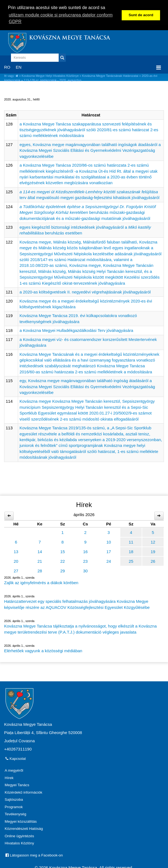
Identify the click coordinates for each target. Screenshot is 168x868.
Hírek (9, 777)
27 (16, 570)
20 (16, 561)
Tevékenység (15, 814)
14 (40, 551)
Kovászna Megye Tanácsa (69, 38)
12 (153, 541)
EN (19, 67)
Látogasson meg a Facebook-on (34, 855)
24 (109, 561)
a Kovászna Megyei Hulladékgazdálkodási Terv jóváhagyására (76, 330)
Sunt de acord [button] (141, 15)
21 (40, 561)
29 (63, 570)
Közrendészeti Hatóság (24, 828)
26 (153, 561)
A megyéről (14, 770)
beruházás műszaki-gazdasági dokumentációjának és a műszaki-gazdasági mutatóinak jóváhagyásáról (88, 212)
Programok (14, 806)
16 (85, 551)
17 (109, 551)
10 (109, 541)
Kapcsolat (16, 758)
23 (85, 561)
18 (131, 551)
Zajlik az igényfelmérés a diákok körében (41, 582)
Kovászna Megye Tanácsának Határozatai (110, 75)
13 (16, 551)
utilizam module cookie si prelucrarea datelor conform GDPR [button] (61, 18)
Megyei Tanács (17, 784)
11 (131, 541)
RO (7, 67)
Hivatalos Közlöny (19, 843)
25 (131, 561)
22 (63, 561)
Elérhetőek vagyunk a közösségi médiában (43, 650)
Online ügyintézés (19, 835)
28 (40, 570)
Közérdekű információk (23, 792)
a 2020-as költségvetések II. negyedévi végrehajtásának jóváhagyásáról (85, 291)
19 (153, 551)
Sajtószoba (14, 799)
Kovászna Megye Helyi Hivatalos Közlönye (50, 75)
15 (63, 551)
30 (85, 570)
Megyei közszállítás (21, 821)
